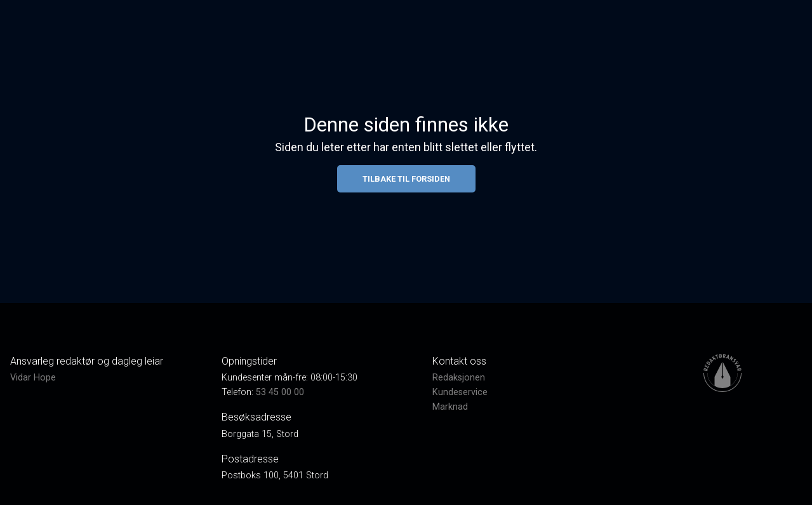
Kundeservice (460, 392)
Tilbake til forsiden (406, 179)
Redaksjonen (459, 378)
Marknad (450, 407)
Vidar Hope (33, 378)
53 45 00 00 (280, 392)
